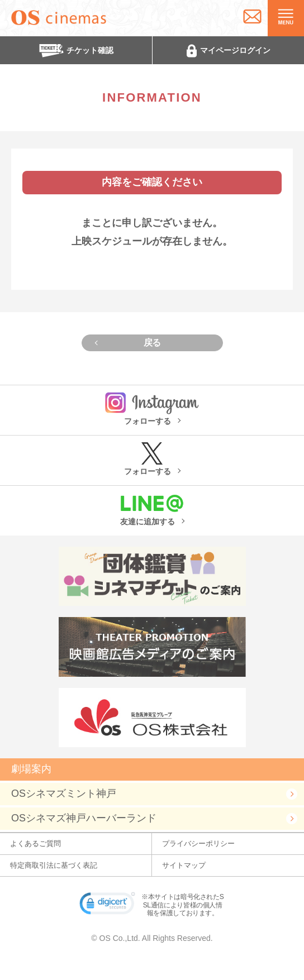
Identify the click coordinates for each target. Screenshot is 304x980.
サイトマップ (184, 865)
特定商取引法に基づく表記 (54, 865)
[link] (107, 905)
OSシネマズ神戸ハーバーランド (84, 818)
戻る (152, 343)
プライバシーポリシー (198, 843)
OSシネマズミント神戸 (64, 793)
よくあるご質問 (35, 843)
